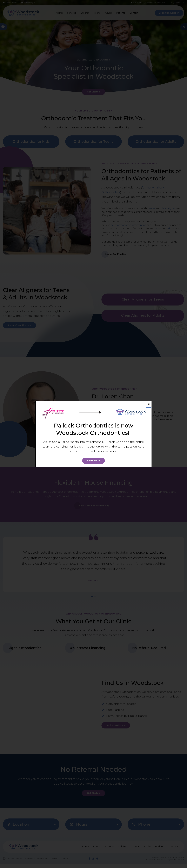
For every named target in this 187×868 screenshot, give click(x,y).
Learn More (94, 461)
